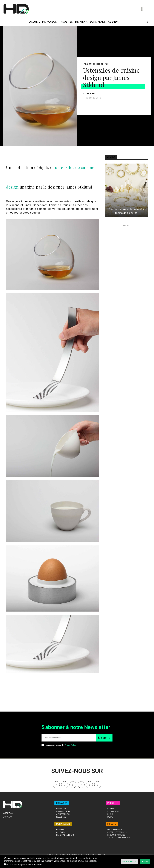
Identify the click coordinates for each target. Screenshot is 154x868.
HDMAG (91, 93)
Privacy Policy (70, 745)
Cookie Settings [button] (129, 861)
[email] (69, 738)
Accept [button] (145, 861)
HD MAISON (62, 803)
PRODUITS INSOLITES (96, 64)
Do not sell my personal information (24, 865)
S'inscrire (104, 738)
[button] (148, 22)
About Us (8, 813)
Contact (8, 817)
